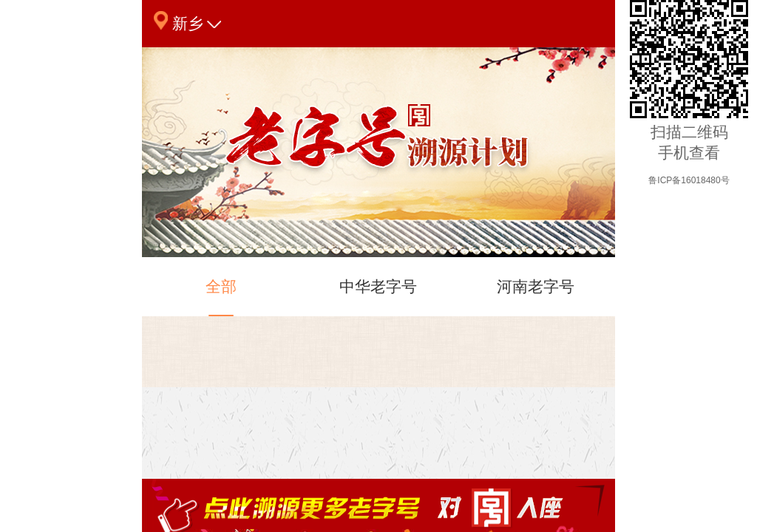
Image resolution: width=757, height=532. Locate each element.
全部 (221, 297)
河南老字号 (536, 297)
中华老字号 (378, 297)
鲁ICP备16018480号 (689, 180)
